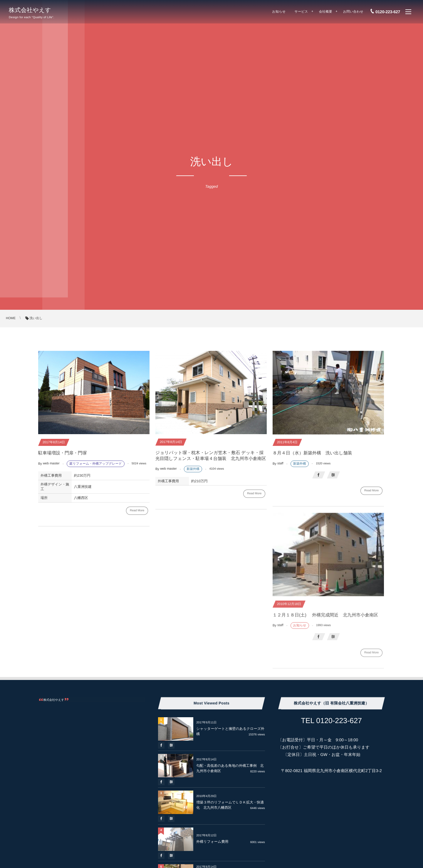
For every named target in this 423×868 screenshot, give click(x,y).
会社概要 (326, 12)
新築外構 (193, 469)
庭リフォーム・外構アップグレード (96, 464)
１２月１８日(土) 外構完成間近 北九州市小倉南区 (325, 619)
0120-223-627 (388, 12)
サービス (301, 12)
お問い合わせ (353, 12)
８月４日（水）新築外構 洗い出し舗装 (312, 453)
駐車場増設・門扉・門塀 (65, 453)
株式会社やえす (30, 10)
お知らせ (279, 12)
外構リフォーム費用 (212, 842)
